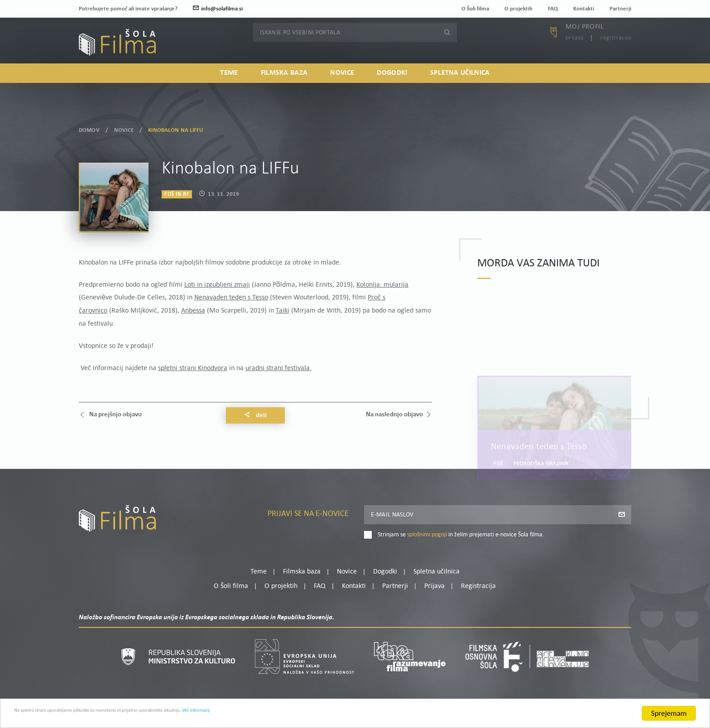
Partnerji (620, 9)
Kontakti (584, 9)
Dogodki (392, 89)
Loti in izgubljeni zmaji (217, 285)
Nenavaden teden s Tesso (231, 298)
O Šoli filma (475, 9)
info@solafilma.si (218, 9)
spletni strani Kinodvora (193, 368)
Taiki (283, 311)
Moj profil (585, 46)
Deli (255, 415)
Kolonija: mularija (382, 285)
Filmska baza (284, 89)
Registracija (616, 57)
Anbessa (193, 311)
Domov (89, 130)
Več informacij (304, 714)
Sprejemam (669, 713)
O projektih (518, 9)
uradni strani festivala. (278, 368)
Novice (342, 89)
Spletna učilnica (460, 89)
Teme (229, 89)
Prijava (575, 57)
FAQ (553, 9)
